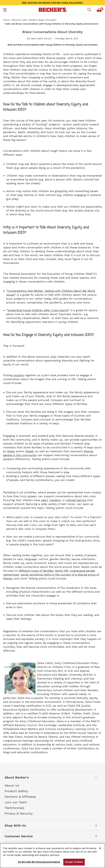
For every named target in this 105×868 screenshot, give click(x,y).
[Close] (100, 848)
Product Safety (16, 791)
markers (55, 500)
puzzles (19, 375)
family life (62, 571)
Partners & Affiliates (20, 797)
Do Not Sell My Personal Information (39, 862)
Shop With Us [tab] (15, 825)
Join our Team (16, 802)
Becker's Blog (36, 20)
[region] (52, 856)
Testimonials (14, 808)
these (11, 451)
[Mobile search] (89, 10)
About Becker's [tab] (17, 777)
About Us (12, 785)
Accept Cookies (74, 862)
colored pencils (76, 500)
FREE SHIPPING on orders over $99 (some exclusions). (53, 3)
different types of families (36, 571)
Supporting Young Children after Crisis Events (38, 310)
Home (6, 20)
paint (44, 500)
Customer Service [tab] (19, 836)
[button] (5, 10)
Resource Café (19, 20)
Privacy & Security (19, 813)
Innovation (51, 20)
